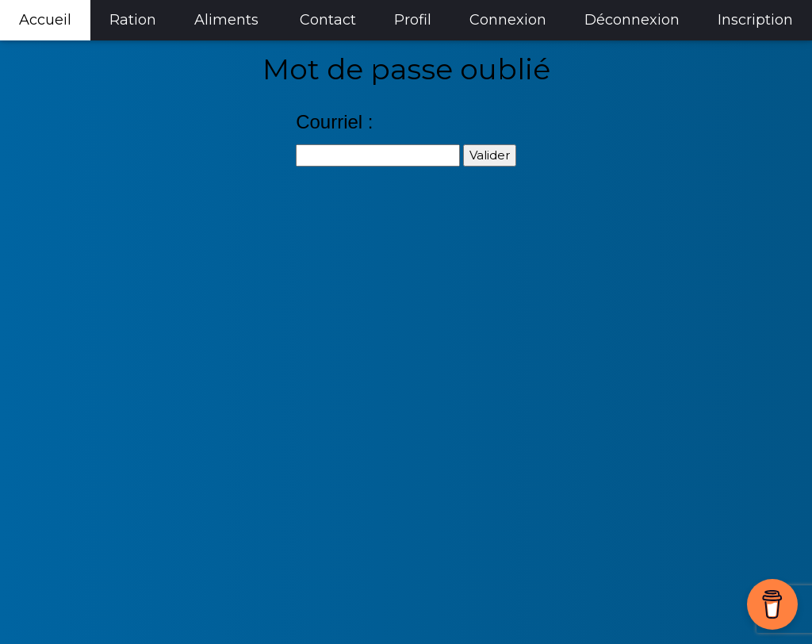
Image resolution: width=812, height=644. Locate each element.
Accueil (45, 20)
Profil (413, 20)
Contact (328, 20)
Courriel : (334, 122)
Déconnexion (632, 20)
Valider (490, 155)
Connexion (508, 20)
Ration (133, 20)
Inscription (755, 20)
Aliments (226, 20)
